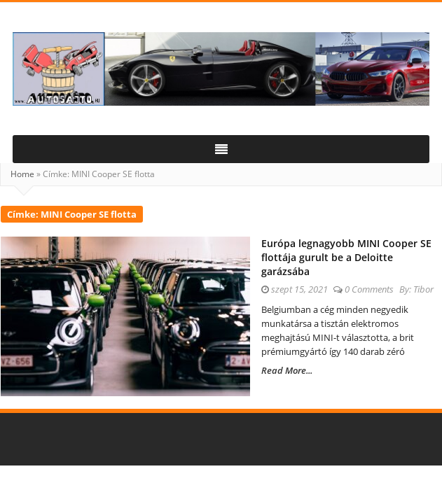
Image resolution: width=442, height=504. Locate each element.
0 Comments (369, 289)
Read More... (287, 370)
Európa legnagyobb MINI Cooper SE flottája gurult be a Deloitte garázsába (346, 257)
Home (22, 174)
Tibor (423, 289)
